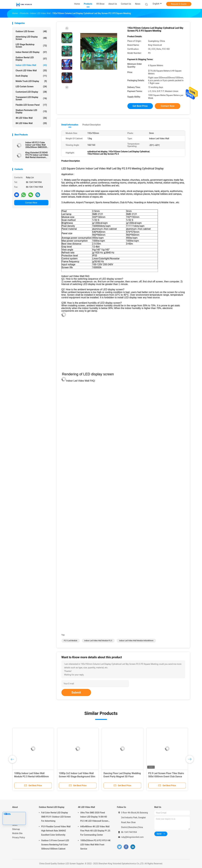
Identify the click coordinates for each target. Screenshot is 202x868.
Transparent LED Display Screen (31, 98)
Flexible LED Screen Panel (31, 105)
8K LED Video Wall (31, 123)
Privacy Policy (19, 837)
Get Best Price (140, 106)
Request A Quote (179, 4)
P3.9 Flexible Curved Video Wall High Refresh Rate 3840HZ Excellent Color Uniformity (56, 831)
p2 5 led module (71, 641)
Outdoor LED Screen (31, 31)
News (15, 825)
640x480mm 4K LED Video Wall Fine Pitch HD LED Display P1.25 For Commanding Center (95, 831)
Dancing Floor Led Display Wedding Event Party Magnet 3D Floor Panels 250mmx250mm (122, 777)
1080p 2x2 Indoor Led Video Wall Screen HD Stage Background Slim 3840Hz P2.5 (77, 777)
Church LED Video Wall (31, 71)
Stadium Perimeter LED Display (31, 111)
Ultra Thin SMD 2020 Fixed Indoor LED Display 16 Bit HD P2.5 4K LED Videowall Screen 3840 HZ (94, 817)
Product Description (92, 125)
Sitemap (16, 829)
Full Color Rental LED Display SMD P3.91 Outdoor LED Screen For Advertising (56, 817)
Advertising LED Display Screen (31, 38)
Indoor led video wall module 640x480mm (136, 641)
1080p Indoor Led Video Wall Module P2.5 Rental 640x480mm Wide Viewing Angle (32, 777)
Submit (76, 692)
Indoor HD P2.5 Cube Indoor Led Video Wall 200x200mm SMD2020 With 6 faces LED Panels (37, 145)
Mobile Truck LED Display (31, 81)
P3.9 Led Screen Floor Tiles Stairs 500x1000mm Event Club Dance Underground (166, 777)
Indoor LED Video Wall (31, 65)
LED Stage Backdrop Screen (31, 46)
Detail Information (70, 125)
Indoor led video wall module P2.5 (98, 641)
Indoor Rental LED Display (31, 52)
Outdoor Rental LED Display (31, 59)
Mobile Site (17, 833)
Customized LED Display (31, 92)
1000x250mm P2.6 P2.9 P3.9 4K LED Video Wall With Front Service (95, 845)
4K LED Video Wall (31, 118)
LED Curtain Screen (31, 87)
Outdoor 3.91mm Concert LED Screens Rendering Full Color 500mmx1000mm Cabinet (55, 845)
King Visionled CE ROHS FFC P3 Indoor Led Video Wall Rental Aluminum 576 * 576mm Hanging (37, 155)
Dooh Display (31, 76)
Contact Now (31, 203)
